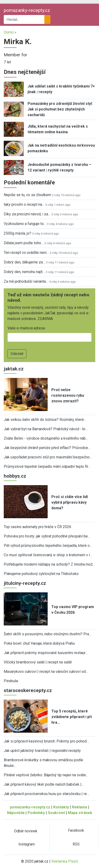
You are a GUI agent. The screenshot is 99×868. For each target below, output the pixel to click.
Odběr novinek (26, 831)
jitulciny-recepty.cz (25, 583)
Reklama (80, 807)
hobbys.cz (15, 476)
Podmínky (36, 813)
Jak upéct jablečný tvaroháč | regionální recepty (42, 751)
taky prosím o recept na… (24, 204)
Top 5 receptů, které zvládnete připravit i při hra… (72, 717)
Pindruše (11, 681)
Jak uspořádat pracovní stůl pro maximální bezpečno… (48, 457)
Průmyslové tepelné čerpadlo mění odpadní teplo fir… (47, 466)
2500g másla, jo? (18, 233)
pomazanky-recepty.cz (27, 10)
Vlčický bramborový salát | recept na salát (38, 662)
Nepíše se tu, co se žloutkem (27, 195)
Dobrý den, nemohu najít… (24, 272)
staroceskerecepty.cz (28, 690)
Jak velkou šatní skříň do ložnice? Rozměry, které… (45, 420)
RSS (76, 844)
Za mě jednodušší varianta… (26, 281)
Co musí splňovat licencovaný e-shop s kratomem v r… (48, 555)
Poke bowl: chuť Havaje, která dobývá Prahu (39, 643)
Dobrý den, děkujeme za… (24, 262)
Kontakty (61, 807)
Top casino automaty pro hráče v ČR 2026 (37, 527)
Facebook (76, 830)
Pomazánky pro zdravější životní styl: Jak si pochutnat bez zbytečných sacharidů (60, 109)
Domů (9, 32)
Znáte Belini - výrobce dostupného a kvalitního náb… (46, 438)
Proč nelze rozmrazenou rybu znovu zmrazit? (68, 395)
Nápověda (16, 813)
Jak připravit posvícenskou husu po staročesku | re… (46, 794)
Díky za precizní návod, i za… (27, 214)
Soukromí (56, 813)
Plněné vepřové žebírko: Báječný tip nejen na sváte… (46, 775)
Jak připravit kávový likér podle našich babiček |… (44, 784)
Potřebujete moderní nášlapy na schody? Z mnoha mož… (49, 564)
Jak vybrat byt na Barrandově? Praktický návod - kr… (46, 429)
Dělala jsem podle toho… (24, 243)
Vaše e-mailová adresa (26, 328)
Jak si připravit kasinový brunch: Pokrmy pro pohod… (46, 741)
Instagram (27, 844)
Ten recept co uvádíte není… (26, 253)
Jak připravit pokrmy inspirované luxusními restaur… (46, 653)
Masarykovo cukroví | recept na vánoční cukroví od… (46, 672)
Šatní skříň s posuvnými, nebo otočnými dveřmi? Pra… (48, 634)
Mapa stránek (80, 813)
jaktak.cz (14, 369)
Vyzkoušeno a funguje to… (25, 224)
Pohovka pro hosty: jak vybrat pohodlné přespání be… (47, 536)
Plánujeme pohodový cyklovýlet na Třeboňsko (41, 574)
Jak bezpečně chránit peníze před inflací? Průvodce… (47, 448)
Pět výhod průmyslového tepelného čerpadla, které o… (48, 546)
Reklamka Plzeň (65, 861)
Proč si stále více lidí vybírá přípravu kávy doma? (70, 502)
